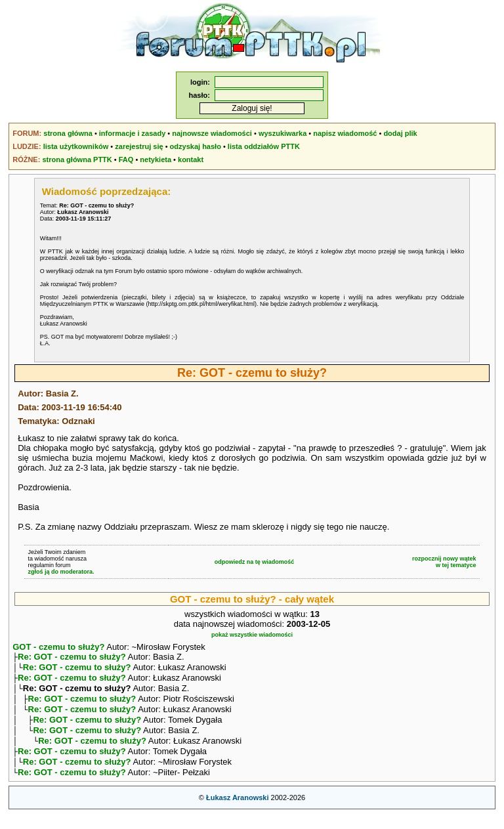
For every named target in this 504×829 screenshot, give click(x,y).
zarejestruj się (139, 146)
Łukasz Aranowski (238, 813)
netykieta (156, 159)
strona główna (68, 133)
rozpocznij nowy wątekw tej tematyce (444, 562)
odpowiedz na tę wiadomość (255, 562)
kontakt (191, 159)
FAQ (126, 159)
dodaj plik (400, 133)
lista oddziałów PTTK (264, 146)
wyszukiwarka (283, 133)
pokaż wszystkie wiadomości (252, 635)
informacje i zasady (133, 133)
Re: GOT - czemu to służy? (72, 658)
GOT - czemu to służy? (58, 647)
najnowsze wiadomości (212, 133)
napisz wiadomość (345, 133)
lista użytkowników (76, 146)
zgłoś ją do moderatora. (61, 572)
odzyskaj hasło (196, 146)
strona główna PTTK (77, 159)
